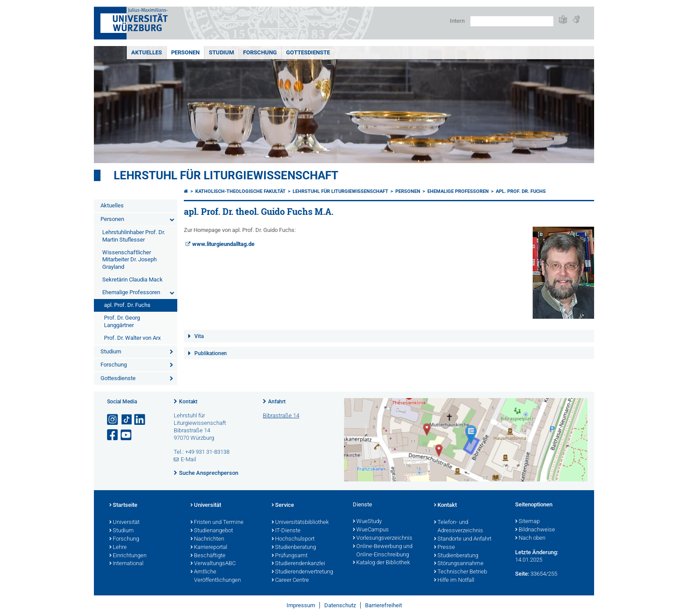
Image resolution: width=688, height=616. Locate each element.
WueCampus (371, 530)
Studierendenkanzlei (298, 564)
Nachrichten (207, 539)
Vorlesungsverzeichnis (383, 538)
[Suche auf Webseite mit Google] (512, 21)
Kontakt (188, 402)
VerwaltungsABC (213, 564)
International (126, 564)
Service (283, 506)
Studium (221, 52)
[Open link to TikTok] (127, 420)
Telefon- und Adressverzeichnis (459, 527)
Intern (457, 21)
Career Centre (290, 580)
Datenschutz (340, 605)
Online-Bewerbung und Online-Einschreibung (383, 551)
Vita (199, 336)
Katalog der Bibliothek (381, 563)
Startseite (123, 506)
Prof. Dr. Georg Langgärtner (122, 321)
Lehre (118, 548)
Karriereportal (209, 548)
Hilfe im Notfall (454, 580)
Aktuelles (147, 52)
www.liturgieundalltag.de (223, 244)
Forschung (260, 52)
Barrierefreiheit (383, 605)
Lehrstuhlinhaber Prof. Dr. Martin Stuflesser (134, 236)
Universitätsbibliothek (300, 523)
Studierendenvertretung (302, 572)
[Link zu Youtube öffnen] (127, 435)
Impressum (301, 605)
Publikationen (211, 353)
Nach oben (530, 538)
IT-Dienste (286, 531)
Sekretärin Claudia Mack (133, 280)
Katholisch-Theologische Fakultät (240, 191)
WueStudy (367, 522)
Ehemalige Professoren (131, 292)
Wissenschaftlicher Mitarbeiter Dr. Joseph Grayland (129, 260)
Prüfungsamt (290, 556)
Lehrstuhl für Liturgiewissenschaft (226, 175)
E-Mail (188, 459)
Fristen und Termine (217, 523)
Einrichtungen (128, 556)
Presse (444, 548)
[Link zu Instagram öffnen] (113, 420)
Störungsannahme (459, 564)
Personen (185, 52)
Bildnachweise (535, 530)
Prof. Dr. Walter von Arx (132, 338)
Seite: (522, 574)
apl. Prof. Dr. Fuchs (127, 305)
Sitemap (527, 522)
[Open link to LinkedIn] (140, 420)
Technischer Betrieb (460, 572)
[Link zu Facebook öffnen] (113, 435)
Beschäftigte (208, 556)
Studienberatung (294, 548)
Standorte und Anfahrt (463, 539)
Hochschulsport (293, 539)
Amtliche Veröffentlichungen (216, 576)
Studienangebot (212, 531)
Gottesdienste (308, 52)
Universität (124, 523)
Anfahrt (277, 402)
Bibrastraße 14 (281, 415)
